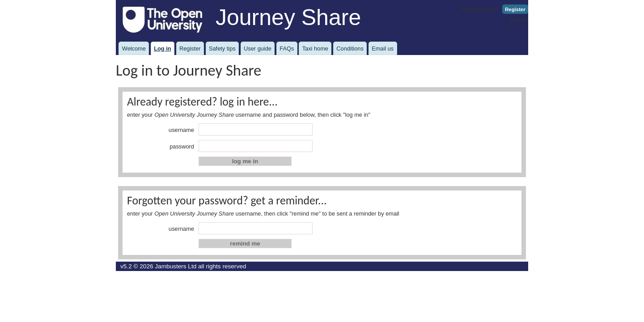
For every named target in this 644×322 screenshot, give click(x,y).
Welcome (134, 49)
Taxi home (315, 49)
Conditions (350, 49)
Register (515, 9)
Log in (518, 19)
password (182, 146)
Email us (383, 49)
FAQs (287, 49)
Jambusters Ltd (176, 266)
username (181, 130)
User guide (258, 49)
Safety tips (222, 49)
